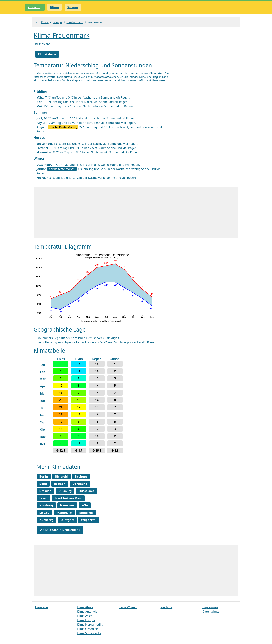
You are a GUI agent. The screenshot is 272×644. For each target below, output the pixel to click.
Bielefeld (61, 477)
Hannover (67, 505)
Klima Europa (86, 620)
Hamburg (46, 505)
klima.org (35, 7)
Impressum (210, 607)
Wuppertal (89, 520)
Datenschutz (211, 612)
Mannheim (65, 513)
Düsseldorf (87, 491)
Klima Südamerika (89, 633)
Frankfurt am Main (68, 498)
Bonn (43, 484)
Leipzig (45, 513)
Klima (45, 22)
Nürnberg (47, 520)
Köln (85, 505)
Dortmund (80, 484)
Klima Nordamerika (90, 625)
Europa (58, 22)
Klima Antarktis (87, 612)
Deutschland (75, 22)
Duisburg (65, 491)
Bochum (81, 477)
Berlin (44, 477)
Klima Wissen (128, 607)
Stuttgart (67, 520)
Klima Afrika (85, 607)
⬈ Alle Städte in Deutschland (60, 530)
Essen (44, 498)
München (86, 513)
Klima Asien (85, 616)
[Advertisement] (136, 212)
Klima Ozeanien (88, 629)
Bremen (60, 484)
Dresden (45, 491)
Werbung (167, 607)
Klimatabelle (47, 54)
